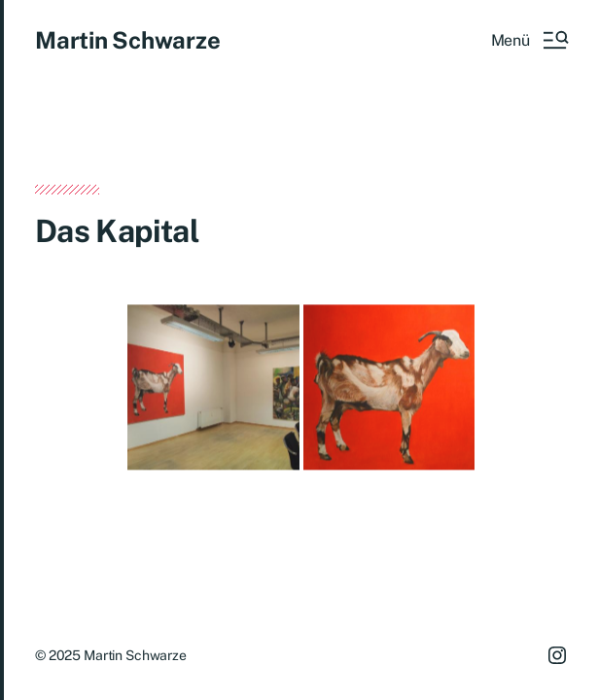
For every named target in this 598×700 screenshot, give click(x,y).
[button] (529, 40)
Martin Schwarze (127, 40)
